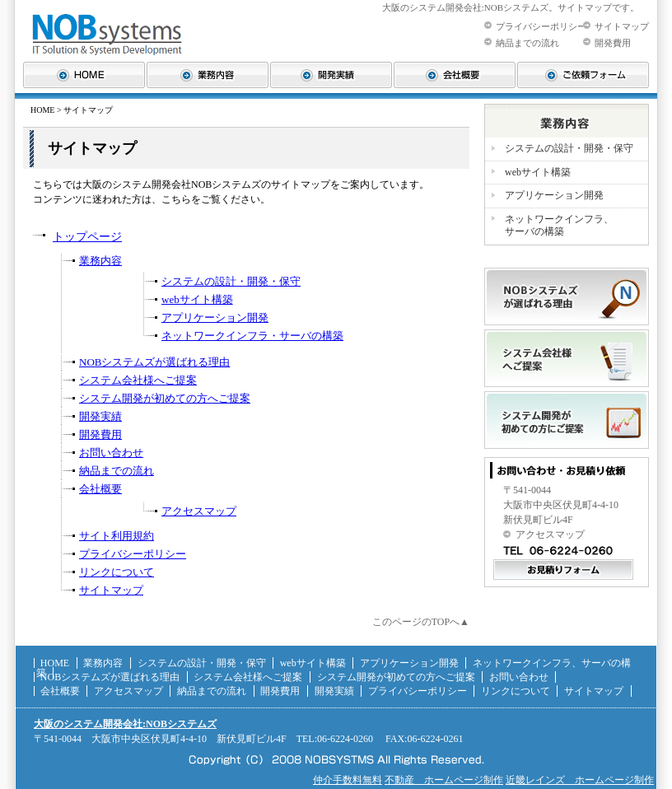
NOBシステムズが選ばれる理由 (154, 362)
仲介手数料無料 (348, 780)
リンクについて (117, 572)
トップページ (87, 237)
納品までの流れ (527, 43)
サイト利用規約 (117, 536)
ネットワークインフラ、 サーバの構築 (559, 226)
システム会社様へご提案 (138, 380)
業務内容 (100, 261)
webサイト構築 (197, 299)
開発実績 (100, 416)
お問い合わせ (111, 453)
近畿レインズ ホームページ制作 (580, 780)
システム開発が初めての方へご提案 (165, 398)
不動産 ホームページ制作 (444, 780)
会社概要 (100, 489)
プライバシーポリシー (541, 26)
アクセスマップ (199, 511)
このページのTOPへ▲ (421, 622)
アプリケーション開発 (215, 317)
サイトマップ (622, 26)
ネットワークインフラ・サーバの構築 (252, 336)
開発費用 (613, 43)
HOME (42, 110)
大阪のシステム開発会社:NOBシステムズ (125, 724)
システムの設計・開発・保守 (231, 281)
